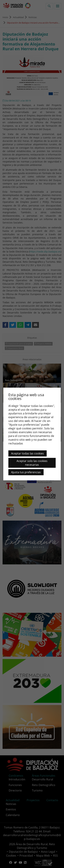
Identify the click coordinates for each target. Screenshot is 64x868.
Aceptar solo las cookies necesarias (32, 463)
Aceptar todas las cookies (27, 453)
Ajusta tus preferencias (26, 472)
